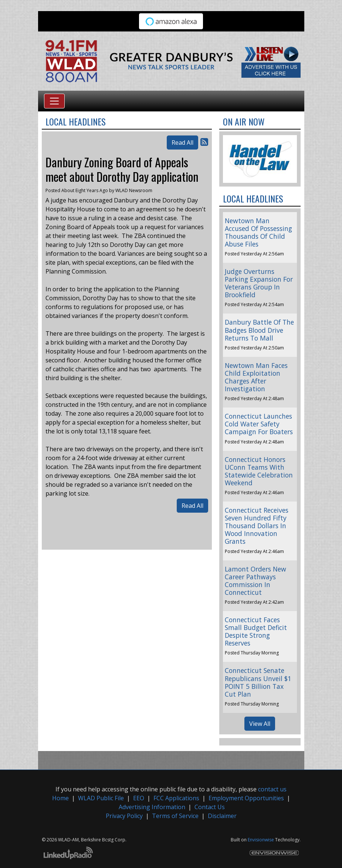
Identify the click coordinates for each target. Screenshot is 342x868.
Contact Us (210, 807)
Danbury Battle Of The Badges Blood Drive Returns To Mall (259, 330)
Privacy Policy (124, 816)
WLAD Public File (101, 798)
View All (260, 724)
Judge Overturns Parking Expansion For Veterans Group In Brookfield (259, 283)
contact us (272, 789)
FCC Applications (176, 798)
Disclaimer (222, 816)
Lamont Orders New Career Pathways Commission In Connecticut (255, 581)
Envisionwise (261, 840)
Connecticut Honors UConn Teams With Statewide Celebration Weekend (259, 471)
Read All (182, 143)
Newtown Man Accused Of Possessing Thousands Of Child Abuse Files (258, 232)
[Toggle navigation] (54, 101)
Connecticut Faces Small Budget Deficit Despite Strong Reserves (256, 631)
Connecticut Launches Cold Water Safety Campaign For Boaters (259, 424)
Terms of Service (175, 816)
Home (60, 798)
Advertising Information (152, 807)
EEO (139, 798)
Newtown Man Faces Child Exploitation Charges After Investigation (256, 377)
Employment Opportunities (246, 798)
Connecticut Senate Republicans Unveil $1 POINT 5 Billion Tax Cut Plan (258, 682)
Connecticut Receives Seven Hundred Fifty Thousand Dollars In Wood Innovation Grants (257, 526)
